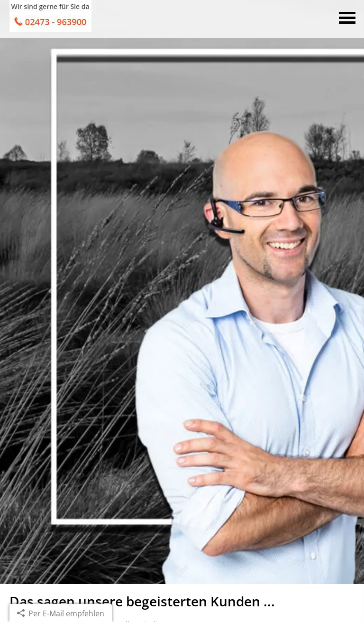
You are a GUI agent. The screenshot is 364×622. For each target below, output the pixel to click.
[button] (182, 573)
